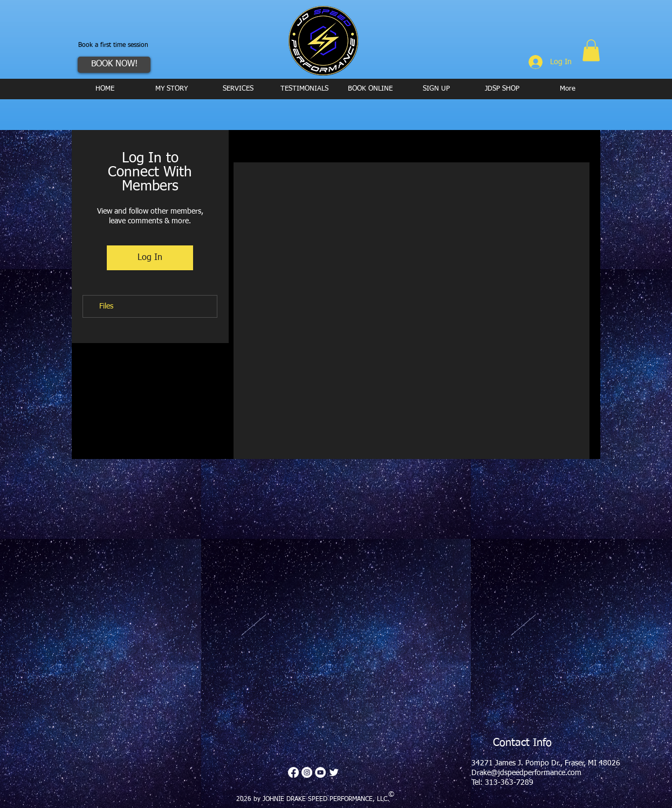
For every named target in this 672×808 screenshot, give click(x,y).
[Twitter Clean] (334, 772)
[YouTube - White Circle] (320, 772)
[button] (591, 50)
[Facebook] (293, 772)
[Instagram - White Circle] (307, 772)
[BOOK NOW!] (114, 65)
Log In (150, 258)
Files (106, 306)
